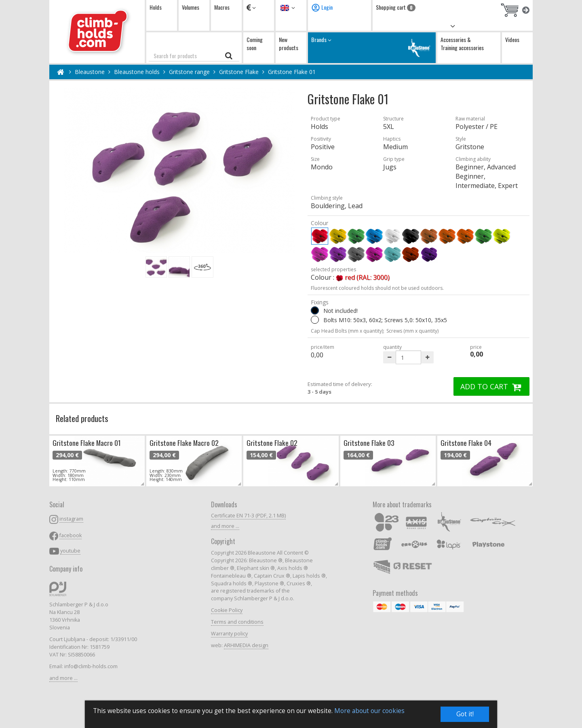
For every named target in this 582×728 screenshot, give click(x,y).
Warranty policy (229, 634)
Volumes (191, 7)
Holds (156, 7)
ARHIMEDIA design (246, 645)
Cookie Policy (227, 610)
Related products (82, 418)
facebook (71, 535)
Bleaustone (90, 72)
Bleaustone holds (137, 72)
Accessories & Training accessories (462, 43)
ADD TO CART (491, 386)
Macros (222, 7)
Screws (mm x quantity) (412, 331)
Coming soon (255, 43)
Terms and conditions (237, 622)
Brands (372, 47)
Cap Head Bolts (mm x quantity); (348, 331)
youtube (70, 551)
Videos (512, 39)
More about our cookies (369, 711)
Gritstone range (189, 72)
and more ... (63, 678)
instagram (71, 519)
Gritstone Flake (239, 72)
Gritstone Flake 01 (292, 72)
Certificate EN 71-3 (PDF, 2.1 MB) (248, 516)
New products (289, 43)
